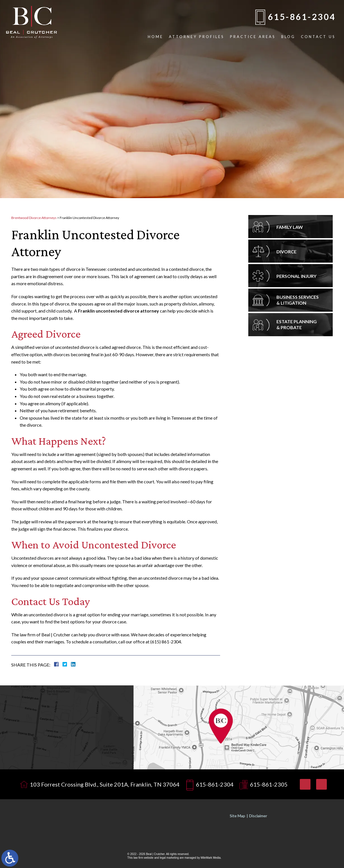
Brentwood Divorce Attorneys (34, 218)
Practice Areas (253, 37)
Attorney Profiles (197, 37)
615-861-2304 (302, 17)
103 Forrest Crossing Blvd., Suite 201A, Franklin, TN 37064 (105, 784)
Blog (288, 37)
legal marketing (169, 858)
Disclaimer (258, 816)
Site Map (237, 816)
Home (156, 37)
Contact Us (318, 37)
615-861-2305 (269, 784)
